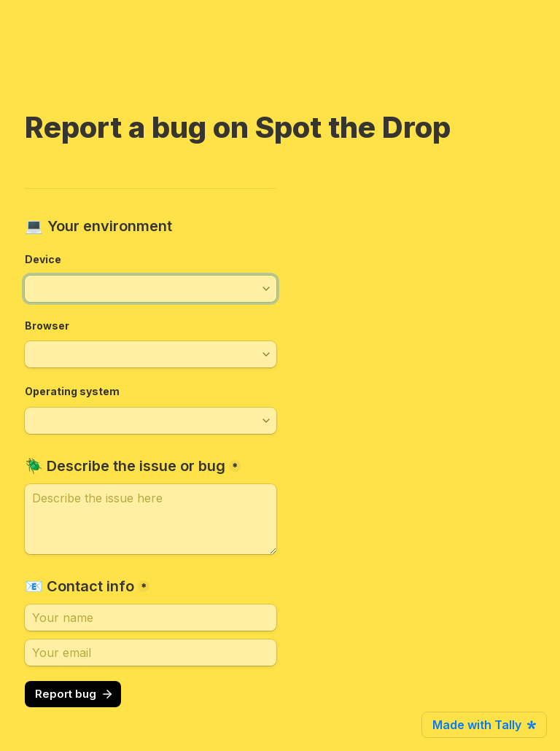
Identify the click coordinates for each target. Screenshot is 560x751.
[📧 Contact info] (151, 618)
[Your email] (151, 653)
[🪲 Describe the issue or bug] (151, 519)
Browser (47, 326)
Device (43, 259)
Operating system (72, 391)
